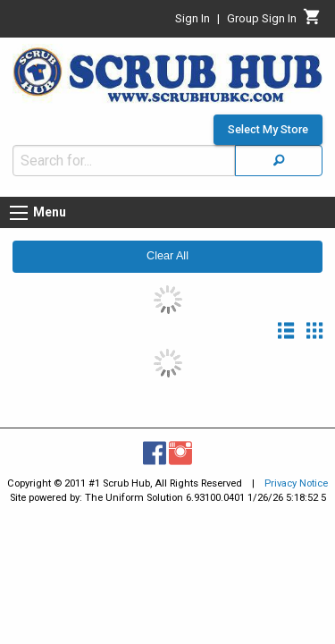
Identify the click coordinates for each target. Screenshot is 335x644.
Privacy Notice (296, 475)
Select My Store (268, 121)
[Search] (279, 152)
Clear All (167, 247)
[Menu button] (19, 204)
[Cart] (312, 21)
